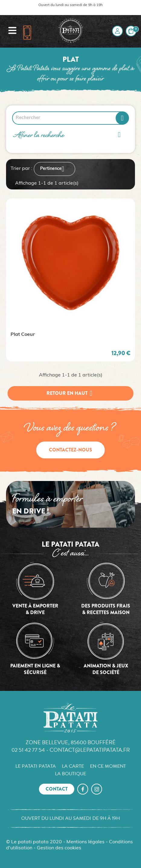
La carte (73, 766)
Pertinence (54, 169)
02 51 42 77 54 (28, 750)
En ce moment (108, 766)
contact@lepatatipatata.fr (90, 750)
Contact (57, 789)
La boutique (70, 774)
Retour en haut (71, 393)
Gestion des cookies (59, 848)
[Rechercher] (70, 118)
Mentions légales (85, 842)
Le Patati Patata (36, 766)
